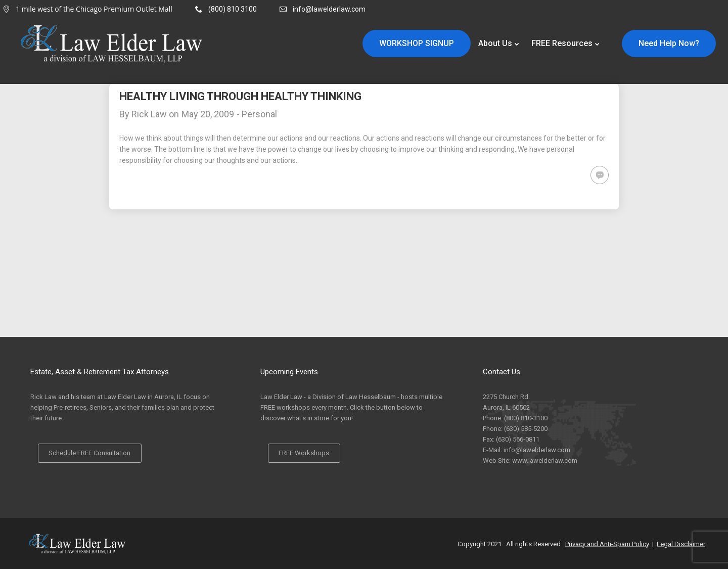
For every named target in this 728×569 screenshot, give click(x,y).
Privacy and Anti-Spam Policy (607, 543)
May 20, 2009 (208, 114)
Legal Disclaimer (681, 543)
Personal (259, 114)
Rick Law (149, 114)
